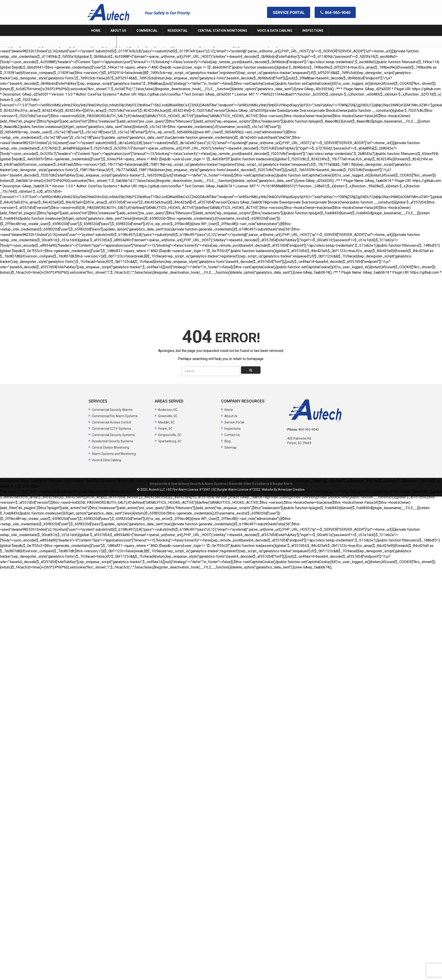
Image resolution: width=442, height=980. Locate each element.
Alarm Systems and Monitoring (114, 442)
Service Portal (234, 411)
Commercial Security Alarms (112, 398)
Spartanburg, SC (170, 430)
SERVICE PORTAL (289, 12)
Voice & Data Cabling (106, 449)
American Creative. (292, 478)
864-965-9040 (335, 12)
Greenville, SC (168, 405)
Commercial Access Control (112, 411)
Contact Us (232, 423)
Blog (228, 430)
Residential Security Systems (113, 430)
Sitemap (230, 436)
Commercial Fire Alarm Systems (115, 405)
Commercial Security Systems (113, 423)
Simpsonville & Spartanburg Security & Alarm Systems (188, 472)
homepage (255, 347)
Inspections (232, 417)
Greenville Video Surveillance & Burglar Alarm (261, 472)
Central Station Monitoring (110, 436)
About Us (231, 405)
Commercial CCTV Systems (112, 417)
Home (229, 398)
